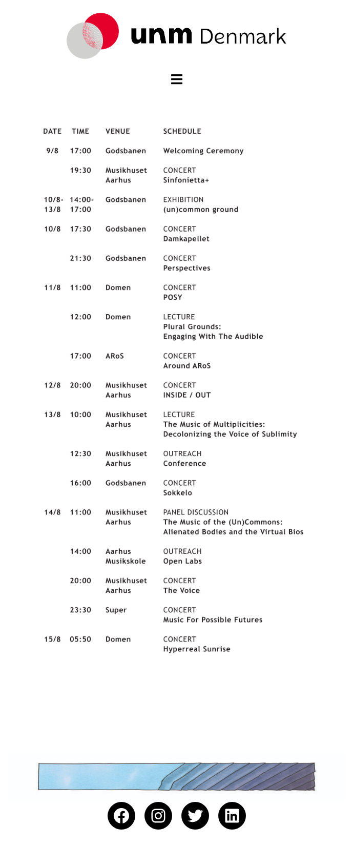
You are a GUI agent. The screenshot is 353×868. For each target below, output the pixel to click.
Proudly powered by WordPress (59, 851)
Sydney (155, 851)
